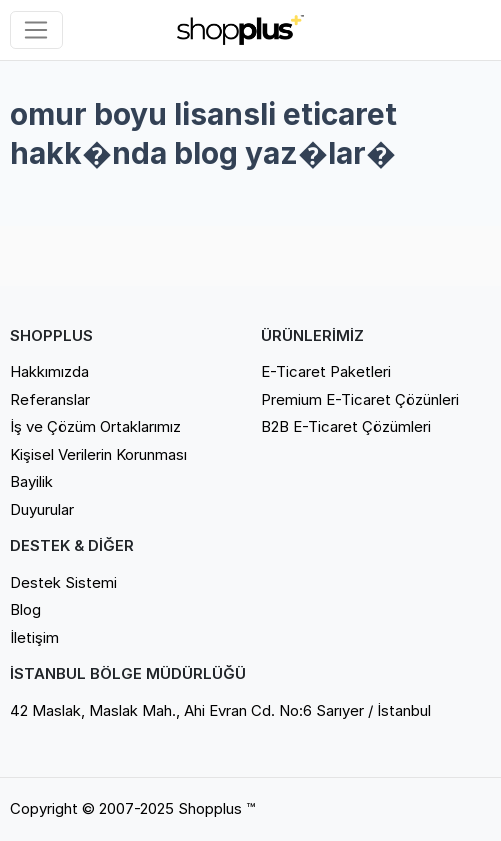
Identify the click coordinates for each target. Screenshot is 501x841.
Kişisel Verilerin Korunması (98, 454)
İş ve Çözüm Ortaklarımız (95, 426)
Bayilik (31, 481)
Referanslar (50, 399)
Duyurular (42, 509)
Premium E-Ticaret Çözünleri (360, 399)
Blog (25, 609)
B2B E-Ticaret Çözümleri (346, 426)
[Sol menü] (36, 30)
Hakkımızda (49, 371)
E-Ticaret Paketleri (326, 371)
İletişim (34, 637)
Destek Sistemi (63, 582)
